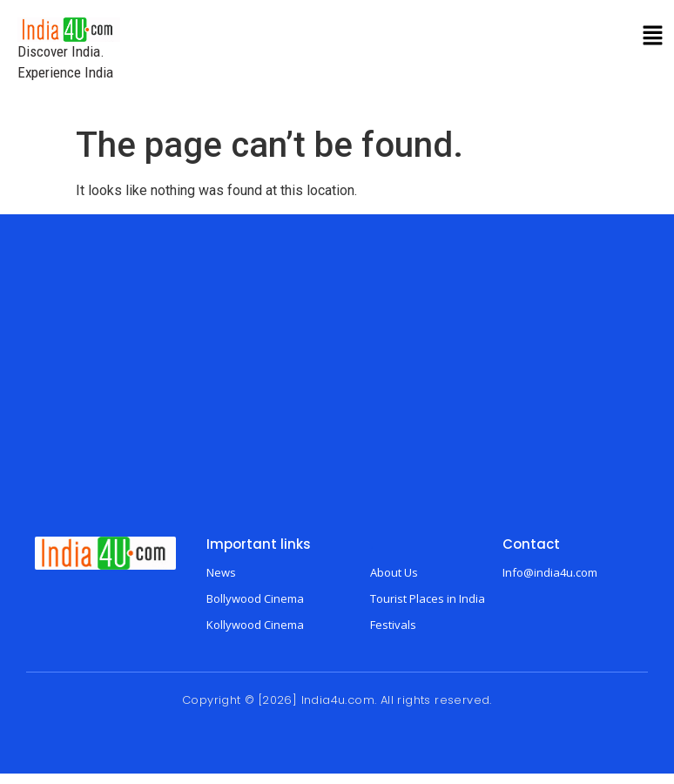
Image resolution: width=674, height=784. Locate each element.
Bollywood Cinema (255, 598)
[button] (653, 37)
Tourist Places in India (428, 598)
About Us (394, 572)
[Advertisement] (337, 389)
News (221, 572)
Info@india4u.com (550, 572)
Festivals (393, 625)
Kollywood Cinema (255, 625)
